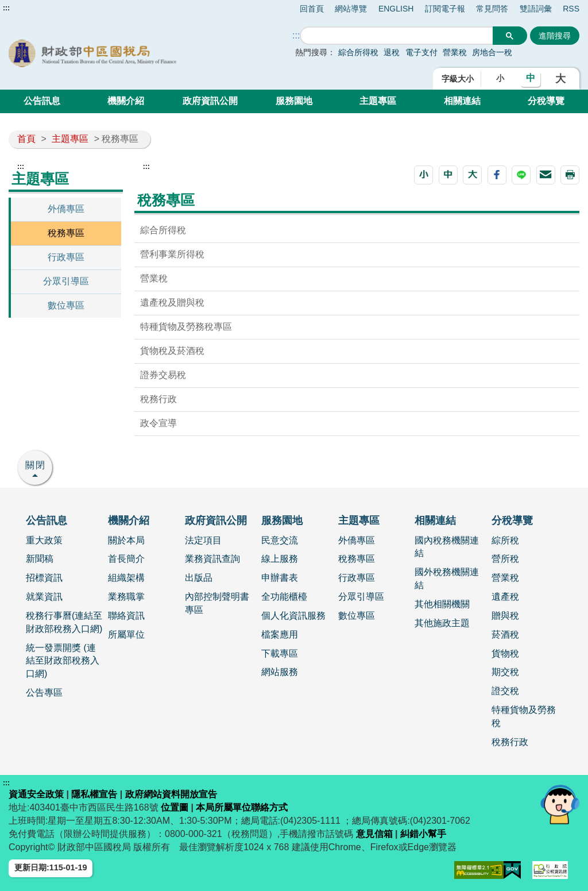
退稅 (392, 52)
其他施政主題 (442, 623)
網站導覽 (351, 9)
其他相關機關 (442, 604)
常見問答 (492, 9)
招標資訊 (44, 578)
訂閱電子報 (445, 9)
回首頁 (312, 9)
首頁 (26, 139)
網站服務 (280, 672)
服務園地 (294, 101)
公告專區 (44, 693)
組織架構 (126, 578)
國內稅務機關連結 (447, 547)
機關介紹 (126, 101)
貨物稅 (505, 653)
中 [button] (531, 78)
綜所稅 (505, 540)
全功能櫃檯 (284, 597)
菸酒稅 (505, 635)
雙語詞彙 (536, 9)
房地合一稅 (492, 52)
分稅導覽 (546, 101)
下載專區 (280, 653)
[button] (423, 175)
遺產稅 (505, 597)
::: (6, 8)
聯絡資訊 (126, 616)
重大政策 (44, 540)
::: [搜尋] (296, 35)
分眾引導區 (66, 281)
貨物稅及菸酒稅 (172, 351)
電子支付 (421, 52)
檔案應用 (280, 635)
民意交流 (280, 540)
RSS (571, 9)
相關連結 (462, 101)
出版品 (199, 578)
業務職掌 (126, 597)
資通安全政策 (36, 794)
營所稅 (505, 559)
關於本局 (126, 540)
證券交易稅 (163, 375)
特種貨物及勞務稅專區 (186, 327)
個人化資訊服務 (293, 616)
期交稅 (505, 672)
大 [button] (560, 79)
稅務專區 (66, 233)
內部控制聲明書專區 (217, 603)
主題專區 (378, 101)
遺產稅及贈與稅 (172, 302)
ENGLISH (396, 9)
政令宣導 (158, 423)
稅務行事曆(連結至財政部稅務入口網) (64, 622)
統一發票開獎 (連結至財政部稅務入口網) (63, 661)
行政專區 (66, 257)
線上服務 (280, 559)
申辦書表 (280, 578)
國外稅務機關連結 (447, 578)
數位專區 (66, 305)
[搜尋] (397, 36)
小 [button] (500, 78)
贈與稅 (505, 616)
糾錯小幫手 (423, 834)
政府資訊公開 (210, 101)
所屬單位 (126, 635)
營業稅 (456, 52)
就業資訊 (44, 597)
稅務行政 (158, 399)
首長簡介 (126, 559)
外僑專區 (66, 209)
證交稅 (505, 691)
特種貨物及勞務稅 (524, 716)
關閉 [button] (36, 465)
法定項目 (203, 540)
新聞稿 (40, 559)
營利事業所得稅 (172, 254)
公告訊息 (42, 101)
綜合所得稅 (358, 52)
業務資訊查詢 (212, 559)
